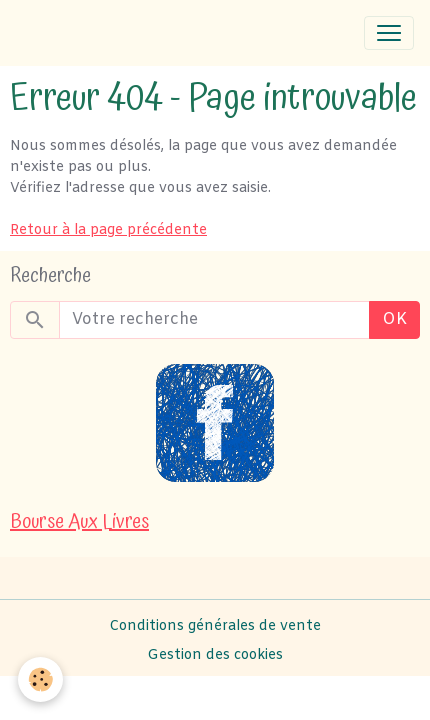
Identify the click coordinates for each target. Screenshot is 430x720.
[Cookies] (40, 679)
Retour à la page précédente (108, 230)
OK (394, 319)
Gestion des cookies (215, 655)
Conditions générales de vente (215, 626)
